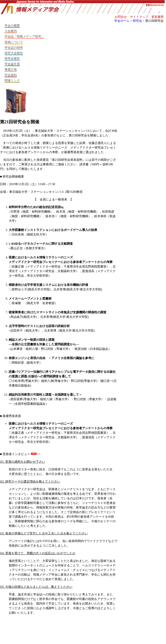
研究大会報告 (14, 53)
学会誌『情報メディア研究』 (24, 36)
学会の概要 (12, 25)
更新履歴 (157, 17)
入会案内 (11, 31)
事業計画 (11, 69)
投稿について (14, 42)
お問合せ (121, 17)
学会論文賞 (12, 64)
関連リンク (12, 80)
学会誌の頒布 (14, 47)
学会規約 (11, 75)
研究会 (137, 21)
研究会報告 (12, 58)
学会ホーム (122, 21)
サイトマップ (139, 17)
